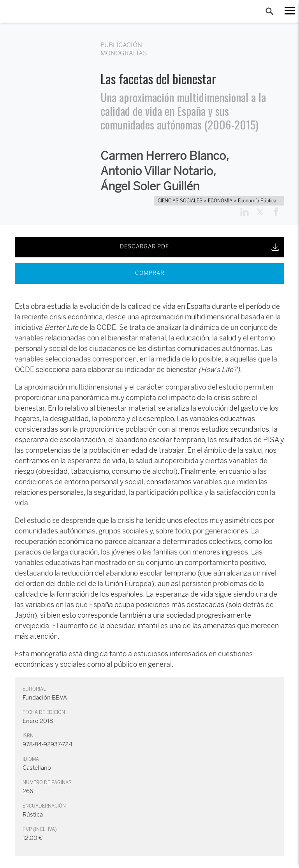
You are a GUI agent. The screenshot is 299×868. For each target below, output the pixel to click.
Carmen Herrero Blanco (163, 156)
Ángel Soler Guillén (150, 186)
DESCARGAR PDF (200, 247)
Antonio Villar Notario (157, 171)
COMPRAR (150, 273)
